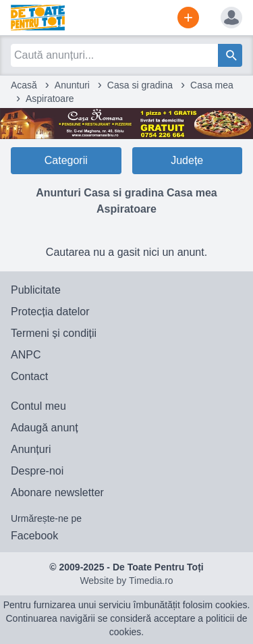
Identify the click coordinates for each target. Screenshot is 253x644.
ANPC (26, 355)
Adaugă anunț (45, 428)
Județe (187, 160)
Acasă (24, 85)
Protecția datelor (50, 312)
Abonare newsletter (57, 492)
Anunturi (72, 85)
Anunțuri (31, 449)
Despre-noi (37, 471)
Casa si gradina (140, 85)
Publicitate (36, 290)
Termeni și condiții (54, 333)
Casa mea (212, 85)
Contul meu (38, 406)
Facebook (34, 536)
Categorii (66, 160)
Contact (29, 376)
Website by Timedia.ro (126, 581)
